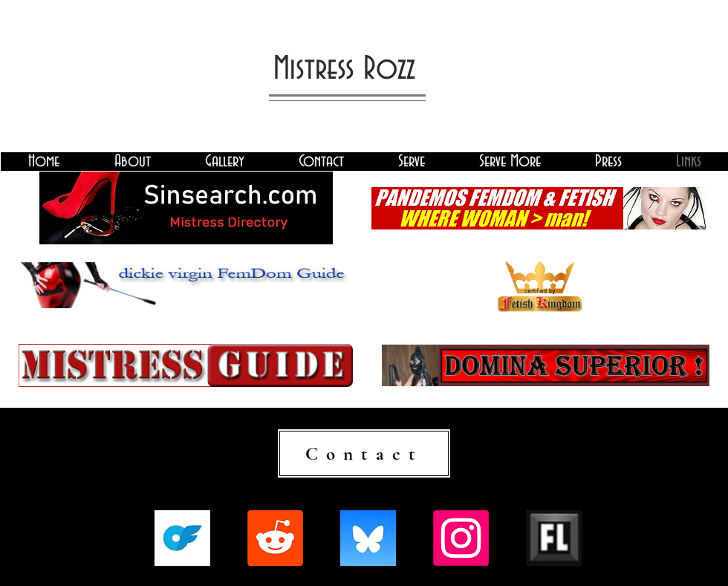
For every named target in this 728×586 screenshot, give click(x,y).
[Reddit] (275, 538)
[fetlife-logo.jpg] (554, 538)
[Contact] (364, 453)
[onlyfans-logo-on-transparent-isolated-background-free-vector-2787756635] (182, 538)
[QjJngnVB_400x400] (368, 538)
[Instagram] (461, 538)
